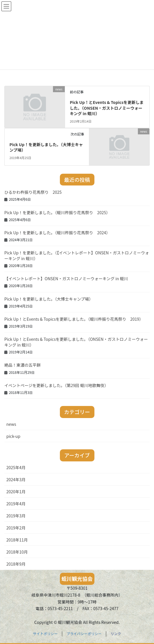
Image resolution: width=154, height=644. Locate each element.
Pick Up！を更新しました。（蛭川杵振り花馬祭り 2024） (57, 233)
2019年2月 (16, 528)
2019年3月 (16, 516)
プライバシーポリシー (84, 634)
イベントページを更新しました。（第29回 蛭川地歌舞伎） (56, 385)
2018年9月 (16, 564)
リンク (116, 634)
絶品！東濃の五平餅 (22, 365)
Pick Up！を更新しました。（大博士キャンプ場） (46, 147)
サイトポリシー (45, 634)
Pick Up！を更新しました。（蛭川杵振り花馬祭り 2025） (57, 212)
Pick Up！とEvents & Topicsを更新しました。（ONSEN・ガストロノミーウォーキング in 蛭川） (107, 108)
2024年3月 (16, 479)
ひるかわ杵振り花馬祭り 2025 (33, 192)
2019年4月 (16, 504)
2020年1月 (16, 492)
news (11, 424)
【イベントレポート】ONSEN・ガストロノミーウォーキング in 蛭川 (66, 279)
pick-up (13, 436)
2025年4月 (16, 467)
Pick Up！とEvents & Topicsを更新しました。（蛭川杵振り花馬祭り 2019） (74, 319)
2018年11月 (17, 540)
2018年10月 (17, 552)
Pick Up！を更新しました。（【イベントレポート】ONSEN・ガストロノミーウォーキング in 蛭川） (77, 256)
